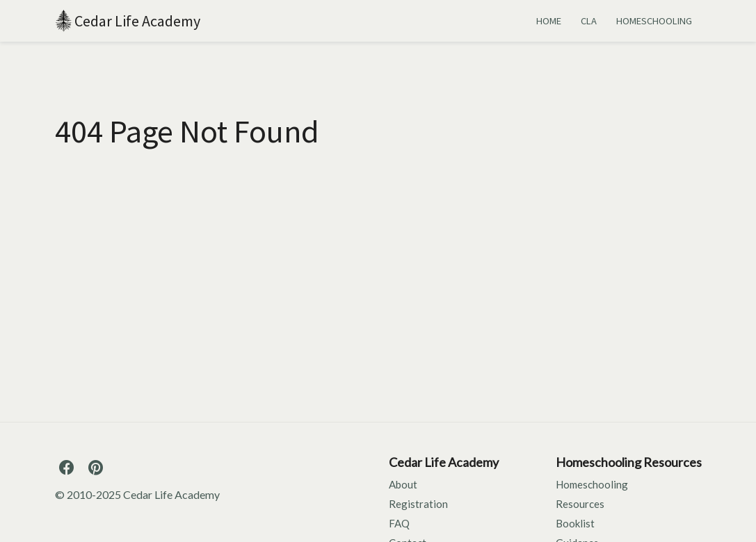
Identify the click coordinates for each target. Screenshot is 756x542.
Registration (418, 504)
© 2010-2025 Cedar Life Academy (137, 494)
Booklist (575, 523)
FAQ (399, 523)
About (403, 484)
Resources (580, 504)
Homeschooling (592, 484)
